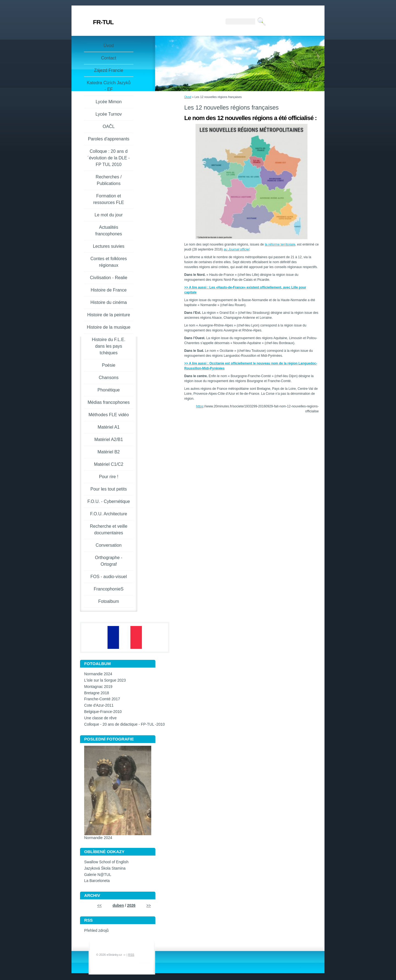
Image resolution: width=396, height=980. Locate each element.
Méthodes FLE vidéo (109, 415)
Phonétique (109, 390)
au (236, 249)
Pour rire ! (109, 477)
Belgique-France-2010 (103, 712)
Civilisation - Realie (109, 278)
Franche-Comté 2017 (102, 699)
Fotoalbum (109, 601)
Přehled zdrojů (96, 931)
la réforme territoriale (280, 244)
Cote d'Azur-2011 (99, 705)
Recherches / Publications (109, 180)
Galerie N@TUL (98, 875)
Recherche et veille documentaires (109, 530)
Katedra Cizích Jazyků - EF (108, 86)
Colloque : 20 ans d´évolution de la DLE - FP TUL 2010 (109, 158)
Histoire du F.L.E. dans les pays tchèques (109, 346)
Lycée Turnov (108, 114)
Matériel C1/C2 (109, 464)
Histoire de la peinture (109, 315)
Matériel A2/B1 (109, 439)
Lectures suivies (109, 246)
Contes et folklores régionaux (109, 262)
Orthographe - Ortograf (109, 561)
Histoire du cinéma (109, 302)
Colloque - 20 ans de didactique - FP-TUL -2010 (124, 724)
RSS (131, 955)
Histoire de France (109, 290)
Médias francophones (109, 402)
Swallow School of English (106, 862)
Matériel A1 (109, 427)
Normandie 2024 (98, 674)
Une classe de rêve (100, 718)
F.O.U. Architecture (109, 514)
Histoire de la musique (109, 327)
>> (148, 906)
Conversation (109, 545)
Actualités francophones (109, 231)
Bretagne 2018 (97, 693)
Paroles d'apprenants (109, 139)
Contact (108, 58)
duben (118, 906)
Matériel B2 (109, 452)
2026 (131, 906)
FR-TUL (103, 22)
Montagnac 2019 (98, 687)
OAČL (109, 126)
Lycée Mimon (109, 102)
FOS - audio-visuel (109, 577)
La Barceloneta (97, 881)
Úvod (188, 97)
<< (100, 906)
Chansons (109, 378)
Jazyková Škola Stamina (105, 868)
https (200, 406)
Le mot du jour (109, 215)
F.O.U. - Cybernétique (109, 501)
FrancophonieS (109, 589)
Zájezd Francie (109, 70)
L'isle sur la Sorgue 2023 (105, 680)
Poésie (109, 365)
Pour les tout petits (109, 489)
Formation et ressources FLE (109, 199)
